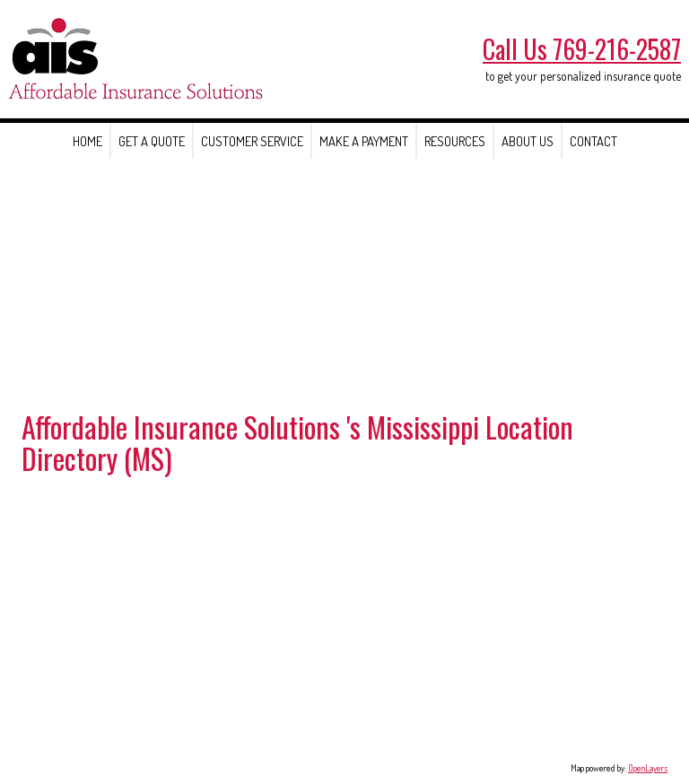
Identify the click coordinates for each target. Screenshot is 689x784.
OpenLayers (648, 768)
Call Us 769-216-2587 (582, 49)
